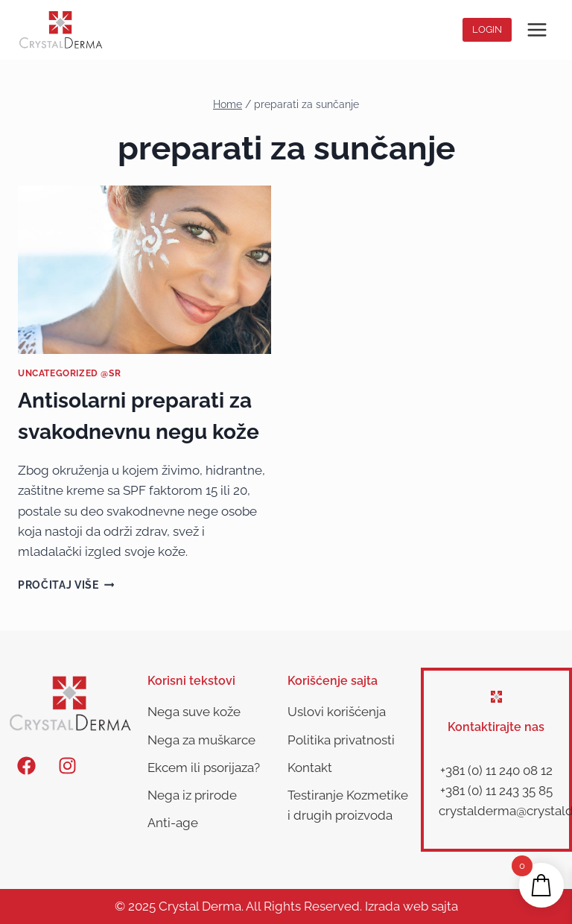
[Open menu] (537, 29)
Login (487, 29)
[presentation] (144, 270)
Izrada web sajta (411, 906)
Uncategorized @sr (69, 373)
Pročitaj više (66, 585)
